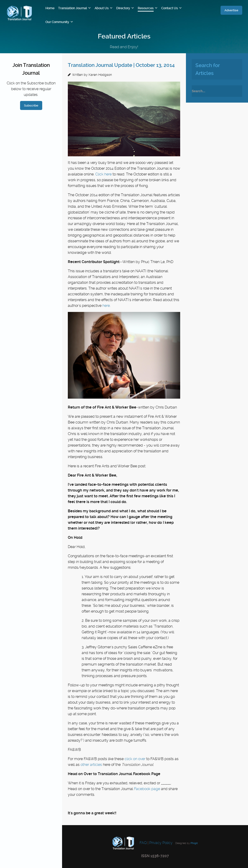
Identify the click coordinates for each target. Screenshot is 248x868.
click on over (135, 759)
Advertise (231, 10)
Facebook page (147, 789)
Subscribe (31, 105)
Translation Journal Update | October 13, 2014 (121, 65)
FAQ (143, 843)
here (106, 306)
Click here (103, 174)
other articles (91, 765)
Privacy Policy (161, 843)
